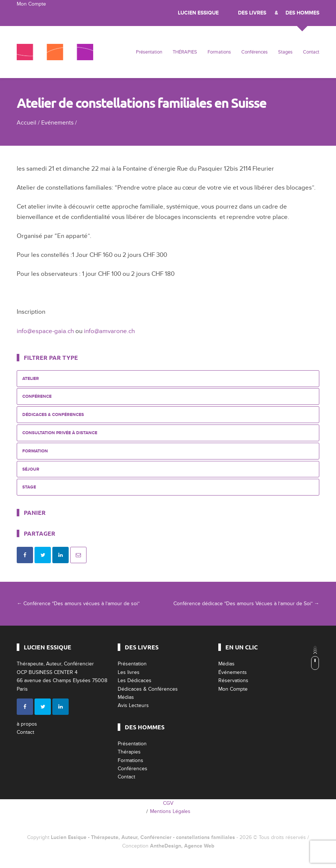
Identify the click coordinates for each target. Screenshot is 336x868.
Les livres (129, 672)
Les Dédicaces (135, 680)
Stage (29, 487)
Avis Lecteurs (133, 705)
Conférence (37, 396)
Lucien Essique (198, 13)
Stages (285, 52)
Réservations (233, 680)
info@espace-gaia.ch (45, 331)
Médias (126, 697)
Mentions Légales (170, 811)
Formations (219, 52)
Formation (35, 451)
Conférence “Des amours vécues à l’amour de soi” (78, 604)
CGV (168, 803)
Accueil (27, 123)
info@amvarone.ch (109, 331)
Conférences (255, 52)
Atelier (31, 379)
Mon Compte (31, 4)
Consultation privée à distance (60, 433)
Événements (233, 672)
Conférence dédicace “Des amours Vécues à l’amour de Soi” (246, 604)
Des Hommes (302, 13)
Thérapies (129, 752)
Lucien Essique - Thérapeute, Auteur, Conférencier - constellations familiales (143, 837)
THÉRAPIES (185, 52)
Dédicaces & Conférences (53, 415)
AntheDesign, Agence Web (182, 846)
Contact (311, 52)
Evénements (57, 123)
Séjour (31, 469)
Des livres (252, 13)
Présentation (149, 52)
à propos (27, 724)
